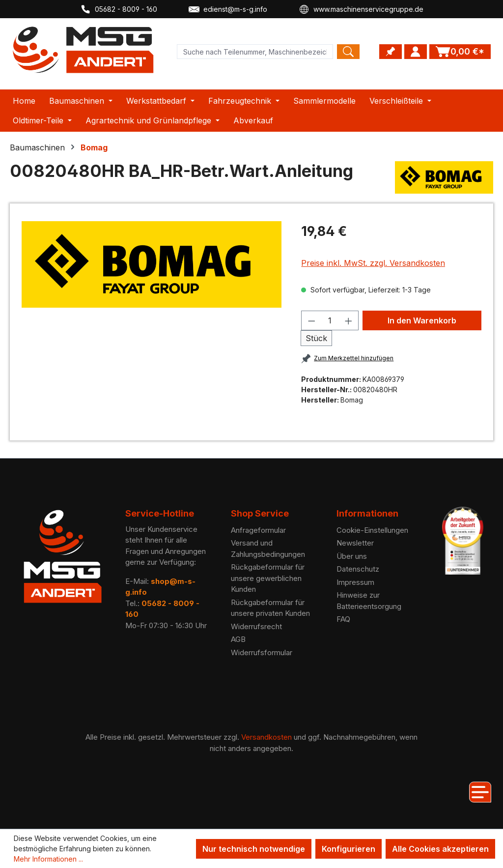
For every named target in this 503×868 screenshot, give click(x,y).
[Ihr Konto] (416, 52)
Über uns (352, 556)
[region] (152, 264)
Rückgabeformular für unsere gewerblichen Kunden (268, 578)
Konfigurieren (349, 849)
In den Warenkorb (422, 320)
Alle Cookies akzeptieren (440, 849)
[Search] (348, 52)
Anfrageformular (258, 530)
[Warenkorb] (460, 52)
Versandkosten (266, 737)
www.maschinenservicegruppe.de (361, 9)
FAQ (343, 619)
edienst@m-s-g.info (228, 9)
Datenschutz (358, 569)
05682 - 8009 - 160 (119, 9)
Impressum (355, 582)
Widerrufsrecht (256, 626)
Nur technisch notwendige (254, 849)
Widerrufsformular (262, 652)
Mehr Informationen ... (48, 859)
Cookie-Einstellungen (372, 530)
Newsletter (355, 543)
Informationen (367, 513)
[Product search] (255, 52)
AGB (238, 639)
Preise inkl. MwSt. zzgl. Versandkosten (373, 263)
